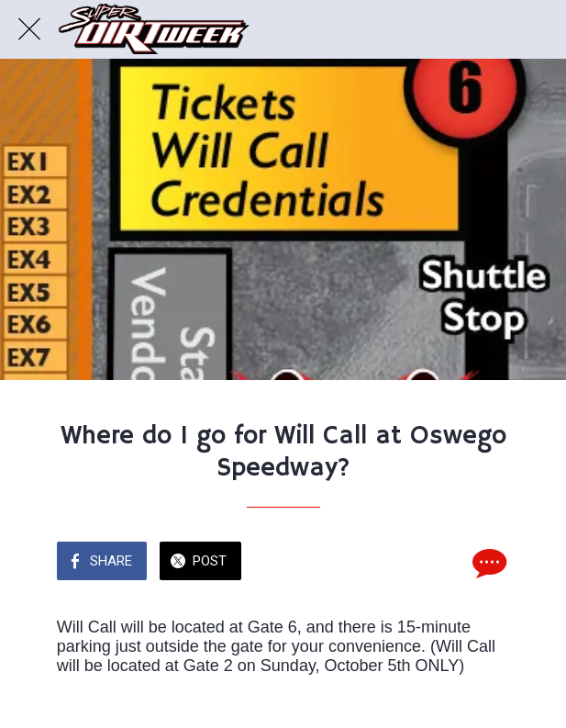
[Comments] (487, 563)
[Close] (29, 29)
